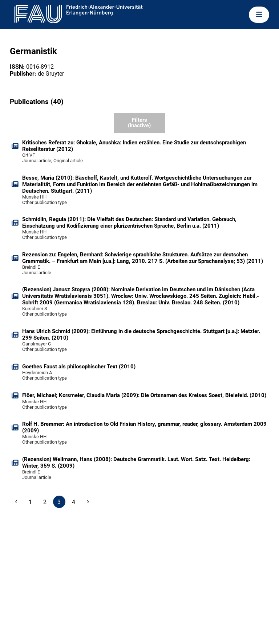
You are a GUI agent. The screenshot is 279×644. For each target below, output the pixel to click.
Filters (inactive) (139, 123)
